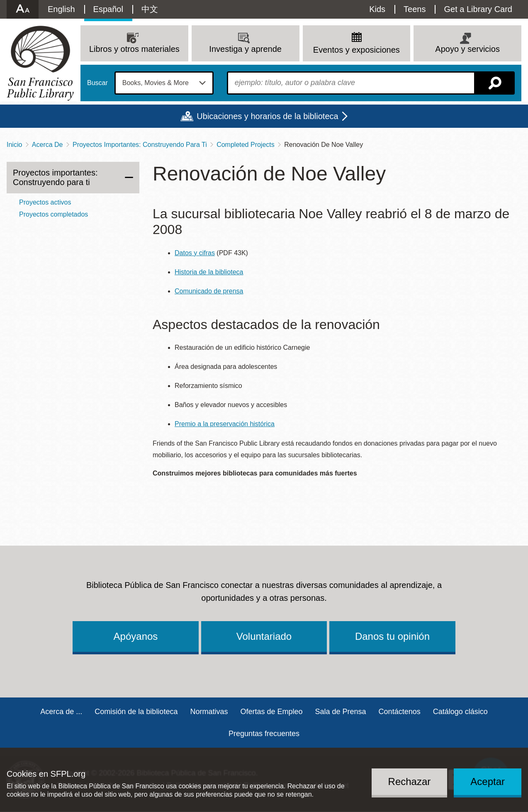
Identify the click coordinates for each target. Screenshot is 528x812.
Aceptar (488, 782)
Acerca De (47, 145)
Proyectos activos (45, 202)
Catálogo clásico (460, 712)
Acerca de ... (61, 712)
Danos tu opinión (392, 636)
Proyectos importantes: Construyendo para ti (55, 177)
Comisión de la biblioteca (136, 712)
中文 (150, 9)
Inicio (14, 145)
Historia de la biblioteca (209, 272)
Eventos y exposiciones (356, 50)
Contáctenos (400, 712)
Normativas (209, 712)
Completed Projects (246, 145)
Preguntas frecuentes (264, 734)
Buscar (97, 83)
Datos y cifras (195, 253)
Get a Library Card (478, 9)
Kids (377, 9)
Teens (415, 9)
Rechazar (410, 782)
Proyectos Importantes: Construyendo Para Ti (140, 145)
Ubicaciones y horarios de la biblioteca (267, 116)
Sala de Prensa (341, 712)
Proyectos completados (54, 214)
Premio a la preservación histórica (225, 424)
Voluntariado (264, 636)
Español (108, 9)
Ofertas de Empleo (271, 712)
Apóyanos (136, 636)
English (61, 9)
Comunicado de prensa (209, 291)
